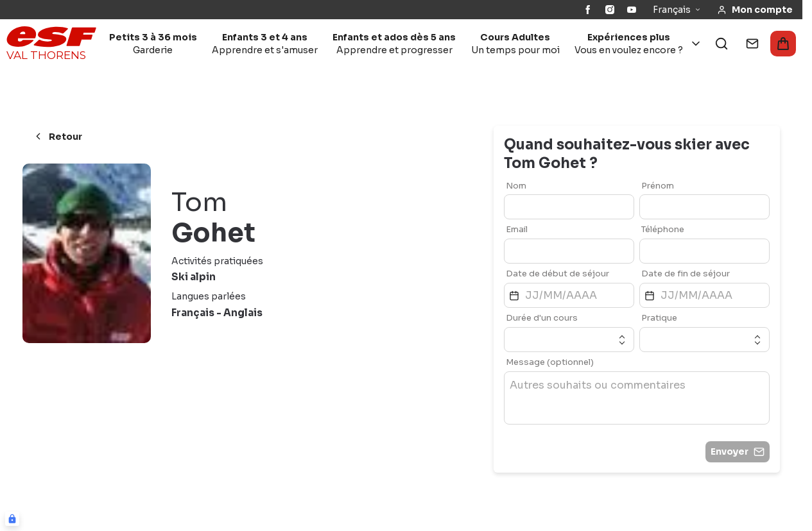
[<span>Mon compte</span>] (755, 10)
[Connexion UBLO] (12, 519)
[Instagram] (610, 10)
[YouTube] (632, 10)
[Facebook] (588, 10)
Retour (57, 137)
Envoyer (738, 451)
